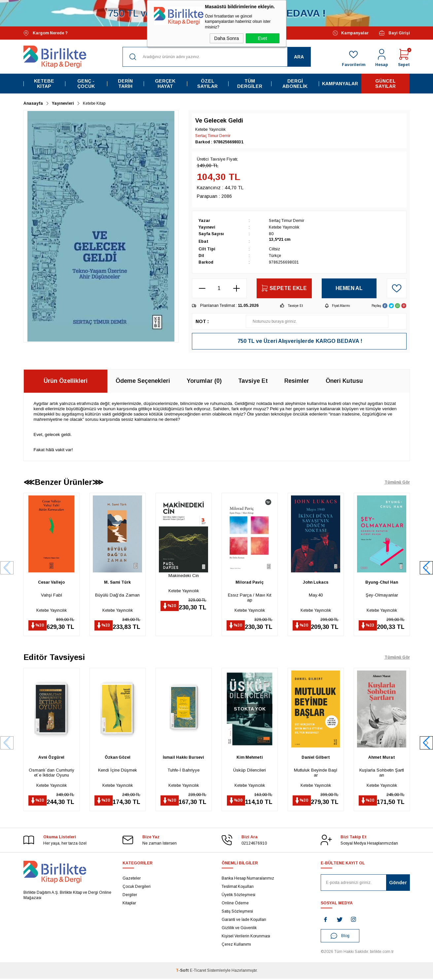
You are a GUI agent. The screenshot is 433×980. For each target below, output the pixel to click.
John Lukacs (316, 582)
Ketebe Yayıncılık (52, 610)
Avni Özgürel (51, 758)
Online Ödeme (235, 904)
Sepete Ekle (284, 288)
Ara (299, 57)
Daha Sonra (227, 38)
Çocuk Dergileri (137, 888)
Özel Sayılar (207, 84)
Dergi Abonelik (295, 84)
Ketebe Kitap (44, 84)
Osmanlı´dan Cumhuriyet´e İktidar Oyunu (52, 773)
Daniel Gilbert (316, 758)
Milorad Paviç (250, 582)
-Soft (183, 972)
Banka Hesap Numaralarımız (248, 880)
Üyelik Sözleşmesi (238, 896)
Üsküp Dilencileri (250, 771)
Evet (262, 38)
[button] (426, 568)
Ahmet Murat (382, 758)
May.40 (316, 595)
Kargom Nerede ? (46, 33)
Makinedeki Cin (184, 576)
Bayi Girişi (394, 33)
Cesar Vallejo (51, 582)
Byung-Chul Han (382, 582)
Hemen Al (349, 288)
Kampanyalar (351, 33)
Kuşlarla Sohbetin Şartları (382, 773)
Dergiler (130, 896)
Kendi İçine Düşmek (118, 771)
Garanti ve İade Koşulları (244, 921)
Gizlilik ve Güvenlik (239, 929)
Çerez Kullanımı (236, 946)
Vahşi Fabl (52, 595)
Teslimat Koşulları (238, 888)
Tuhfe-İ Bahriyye (183, 771)
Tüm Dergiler (250, 84)
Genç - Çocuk (86, 84)
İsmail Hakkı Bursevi (183, 758)
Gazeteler (132, 880)
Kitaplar (129, 904)
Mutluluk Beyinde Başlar (316, 773)
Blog (340, 937)
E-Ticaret (198, 972)
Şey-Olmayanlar (382, 595)
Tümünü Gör (397, 482)
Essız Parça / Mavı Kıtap (250, 598)
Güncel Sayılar (385, 84)
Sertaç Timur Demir (213, 136)
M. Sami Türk (117, 582)
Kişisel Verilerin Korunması (246, 937)
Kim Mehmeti (250, 758)
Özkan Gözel (118, 758)
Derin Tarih (125, 84)
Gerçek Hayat (165, 84)
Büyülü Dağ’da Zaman (117, 595)
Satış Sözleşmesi (237, 913)
